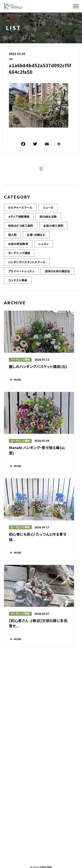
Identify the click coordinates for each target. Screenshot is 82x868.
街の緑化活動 (48, 222)
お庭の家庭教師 (18, 249)
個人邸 (12, 240)
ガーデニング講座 (19, 258)
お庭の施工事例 (53, 231)
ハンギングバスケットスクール (27, 267)
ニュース (48, 213)
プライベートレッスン (21, 276)
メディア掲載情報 (19, 222)
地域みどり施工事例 (21, 231)
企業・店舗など (36, 240)
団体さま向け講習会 (57, 276)
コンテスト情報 (18, 286)
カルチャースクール (20, 213)
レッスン (44, 249)
